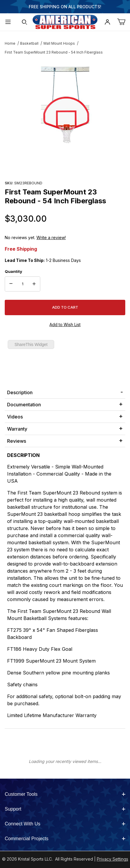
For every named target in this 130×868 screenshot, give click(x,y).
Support (65, 809)
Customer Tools (65, 794)
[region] (65, 165)
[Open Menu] (8, 22)
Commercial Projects (65, 839)
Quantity (13, 271)
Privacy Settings (113, 859)
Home (10, 43)
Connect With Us (65, 824)
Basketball (29, 43)
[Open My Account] (107, 22)
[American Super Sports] (65, 21)
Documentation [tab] (24, 405)
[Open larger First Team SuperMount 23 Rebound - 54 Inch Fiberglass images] (65, 105)
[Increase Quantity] (34, 284)
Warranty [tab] (17, 429)
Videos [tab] (15, 417)
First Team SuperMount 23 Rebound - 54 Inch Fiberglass (54, 52)
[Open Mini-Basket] (123, 22)
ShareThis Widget (31, 344)
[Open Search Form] (24, 22)
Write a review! (51, 237)
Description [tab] (20, 392)
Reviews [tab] (17, 441)
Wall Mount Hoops (59, 43)
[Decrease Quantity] (11, 284)
